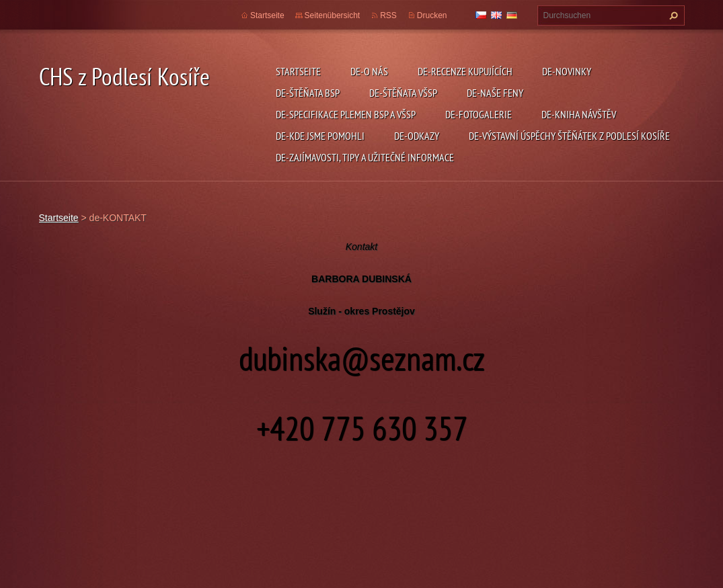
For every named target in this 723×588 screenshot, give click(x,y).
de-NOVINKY (567, 71)
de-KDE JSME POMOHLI (320, 136)
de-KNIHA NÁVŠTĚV (579, 114)
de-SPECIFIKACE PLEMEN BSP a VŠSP (346, 114)
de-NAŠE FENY (495, 93)
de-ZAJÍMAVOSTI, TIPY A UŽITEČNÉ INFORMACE (365, 157)
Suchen (672, 15)
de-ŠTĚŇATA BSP (308, 93)
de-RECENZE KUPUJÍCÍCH (465, 71)
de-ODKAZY (417, 136)
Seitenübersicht (333, 15)
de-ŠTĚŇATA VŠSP (403, 93)
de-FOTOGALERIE (479, 114)
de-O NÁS (369, 71)
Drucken (432, 15)
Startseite (298, 71)
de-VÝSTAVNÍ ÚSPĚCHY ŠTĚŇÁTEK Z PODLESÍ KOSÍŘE (569, 136)
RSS (388, 15)
